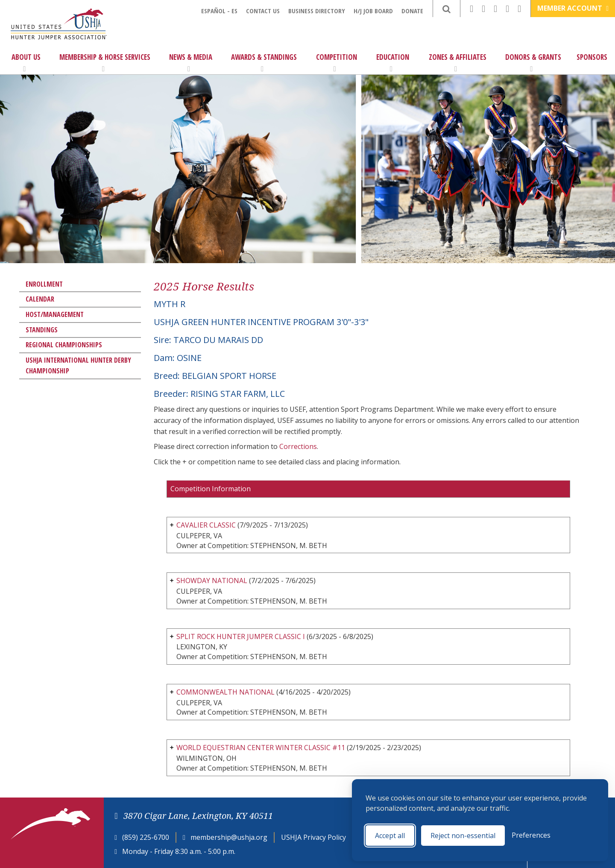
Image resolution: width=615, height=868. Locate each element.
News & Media (191, 62)
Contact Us (263, 11)
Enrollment (44, 284)
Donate (412, 11)
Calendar (40, 299)
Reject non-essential (463, 836)
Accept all (390, 836)
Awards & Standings (264, 62)
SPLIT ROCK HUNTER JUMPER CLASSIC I (241, 636)
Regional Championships (64, 345)
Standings (42, 330)
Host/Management (55, 314)
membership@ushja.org (229, 837)
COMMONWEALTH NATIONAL (225, 692)
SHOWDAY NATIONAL (212, 581)
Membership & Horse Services (105, 62)
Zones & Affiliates (458, 62)
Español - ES (219, 11)
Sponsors (592, 57)
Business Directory (317, 11)
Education (393, 62)
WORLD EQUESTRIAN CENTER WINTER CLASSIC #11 (261, 748)
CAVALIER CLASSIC (206, 525)
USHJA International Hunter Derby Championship (78, 366)
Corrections (298, 446)
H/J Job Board (373, 11)
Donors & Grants (533, 62)
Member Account (573, 8)
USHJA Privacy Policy (313, 837)
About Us (26, 62)
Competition (337, 62)
